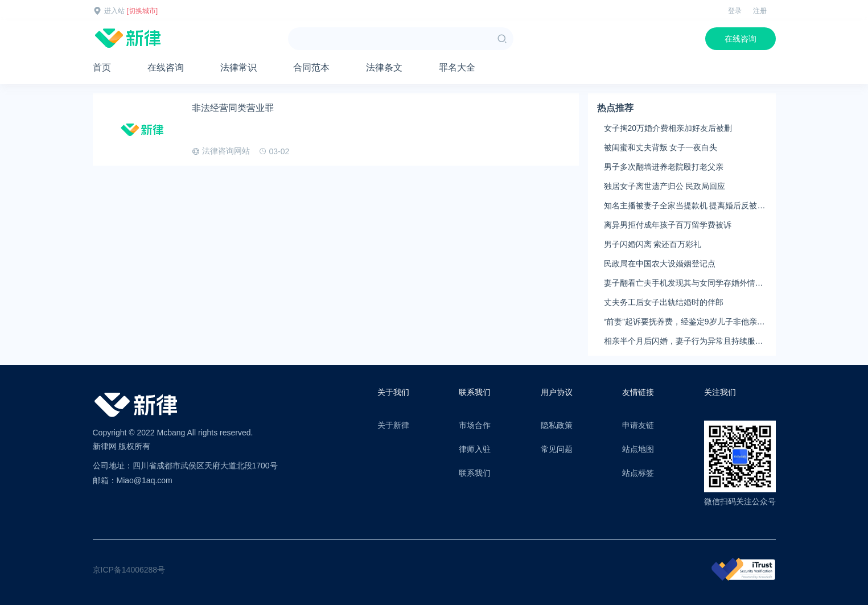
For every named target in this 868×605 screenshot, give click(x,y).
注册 (760, 11)
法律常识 (238, 67)
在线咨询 (741, 39)
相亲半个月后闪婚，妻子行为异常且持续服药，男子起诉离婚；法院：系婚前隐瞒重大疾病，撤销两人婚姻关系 (684, 341)
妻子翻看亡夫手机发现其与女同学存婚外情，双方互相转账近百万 (684, 283)
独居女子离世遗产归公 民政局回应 (665, 186)
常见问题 (557, 449)
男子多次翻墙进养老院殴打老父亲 (664, 167)
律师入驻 (475, 449)
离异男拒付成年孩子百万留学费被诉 (668, 225)
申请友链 (638, 425)
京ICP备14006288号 (129, 570)
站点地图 (638, 449)
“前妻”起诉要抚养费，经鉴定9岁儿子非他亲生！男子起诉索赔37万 (680, 322)
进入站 (114, 11)
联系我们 (475, 473)
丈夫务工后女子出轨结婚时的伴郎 (664, 302)
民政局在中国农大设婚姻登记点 (660, 264)
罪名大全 (457, 67)
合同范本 (311, 67)
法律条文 (384, 67)
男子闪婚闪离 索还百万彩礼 (653, 244)
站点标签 (638, 473)
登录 (735, 11)
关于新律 (393, 425)
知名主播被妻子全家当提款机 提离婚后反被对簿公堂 (685, 206)
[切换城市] (143, 11)
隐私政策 (557, 425)
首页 (102, 67)
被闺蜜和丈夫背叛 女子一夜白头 (661, 147)
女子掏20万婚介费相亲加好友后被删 (668, 128)
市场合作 (475, 425)
